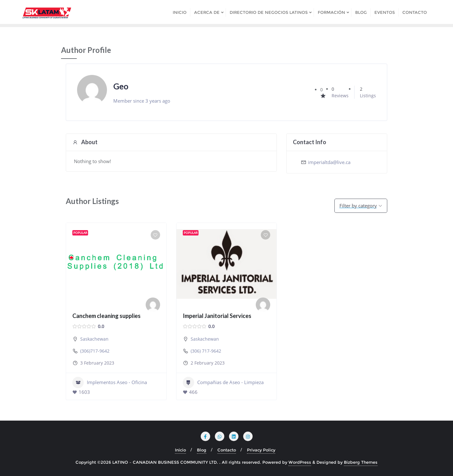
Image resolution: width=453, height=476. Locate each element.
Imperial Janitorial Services (217, 316)
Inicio (180, 450)
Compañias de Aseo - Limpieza (223, 382)
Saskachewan (94, 339)
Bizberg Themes (361, 462)
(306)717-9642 (95, 351)
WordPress (300, 462)
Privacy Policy (261, 450)
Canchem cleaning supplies (106, 316)
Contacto (227, 450)
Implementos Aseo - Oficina (110, 382)
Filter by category (358, 206)
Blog (202, 450)
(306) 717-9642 (206, 351)
